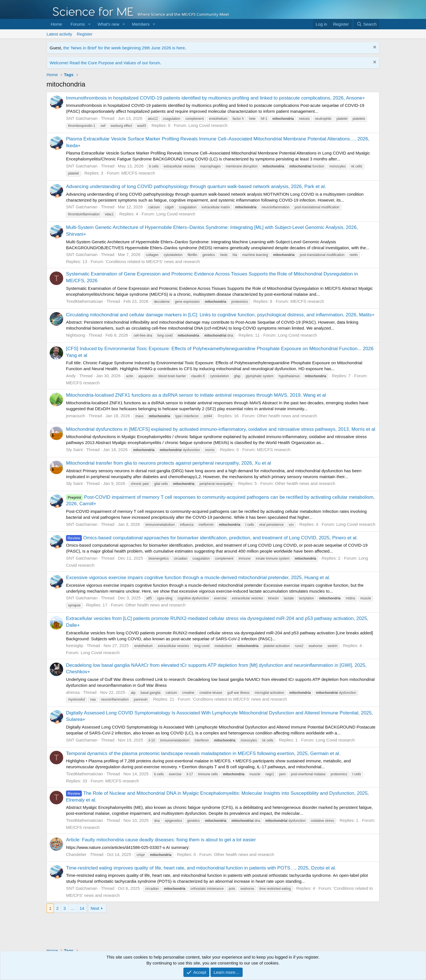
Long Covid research (208, 125)
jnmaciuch (76, 416)
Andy (71, 376)
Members (141, 24)
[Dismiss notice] (374, 48)
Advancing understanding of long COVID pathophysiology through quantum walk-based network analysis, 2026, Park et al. (196, 186)
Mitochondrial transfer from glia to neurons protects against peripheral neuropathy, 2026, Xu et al (168, 463)
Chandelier (76, 854)
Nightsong (76, 335)
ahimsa (73, 692)
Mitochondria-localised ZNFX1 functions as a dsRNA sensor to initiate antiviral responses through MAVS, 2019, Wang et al (196, 395)
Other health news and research (287, 416)
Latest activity (59, 34)
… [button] (73, 908)
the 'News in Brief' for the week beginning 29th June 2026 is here (124, 48)
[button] (89, 24)
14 (82, 908)
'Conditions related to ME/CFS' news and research (152, 261)
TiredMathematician (84, 301)
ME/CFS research (138, 173)
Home (56, 24)
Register (85, 34)
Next (95, 908)
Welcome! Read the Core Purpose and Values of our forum (105, 63)
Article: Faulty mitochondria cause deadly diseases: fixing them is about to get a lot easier (161, 840)
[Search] (367, 24)
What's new (108, 24)
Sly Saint (74, 450)
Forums (78, 24)
